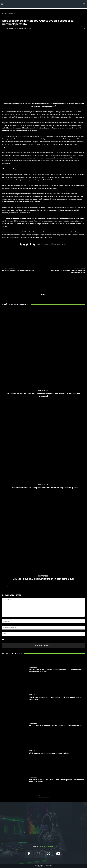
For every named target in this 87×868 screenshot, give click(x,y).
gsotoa (11, 28)
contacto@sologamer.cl (47, 846)
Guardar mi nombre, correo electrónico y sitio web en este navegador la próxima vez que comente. (39, 639)
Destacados (11, 13)
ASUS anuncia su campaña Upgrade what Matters (49, 753)
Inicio (4, 13)
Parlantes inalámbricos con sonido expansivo (18, 270)
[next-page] (7, 586)
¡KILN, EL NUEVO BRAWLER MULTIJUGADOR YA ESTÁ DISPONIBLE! (43, 579)
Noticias (16, 17)
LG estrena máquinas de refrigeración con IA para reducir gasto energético (44, 488)
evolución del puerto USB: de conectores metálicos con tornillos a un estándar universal (44, 395)
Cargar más (43, 796)
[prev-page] (4, 586)
